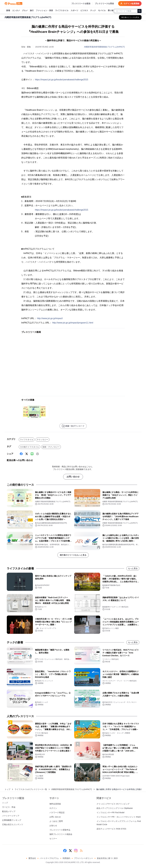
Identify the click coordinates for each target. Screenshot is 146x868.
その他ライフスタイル (29, 447)
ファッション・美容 (44, 11)
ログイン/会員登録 (130, 4)
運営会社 (32, 858)
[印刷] (37, 454)
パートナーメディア (11, 816)
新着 (8, 11)
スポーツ (74, 11)
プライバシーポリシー (84, 858)
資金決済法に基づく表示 (107, 858)
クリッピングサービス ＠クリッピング (113, 804)
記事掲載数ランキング (12, 820)
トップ (7, 789)
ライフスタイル (62, 11)
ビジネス (84, 11)
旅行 (32, 11)
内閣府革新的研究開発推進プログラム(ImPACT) (104, 47)
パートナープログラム (49, 858)
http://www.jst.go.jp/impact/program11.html (73, 323)
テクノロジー (43, 440)
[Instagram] (76, 851)
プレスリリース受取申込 (60, 830)
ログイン (53, 808)
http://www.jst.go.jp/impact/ (50, 318)
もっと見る (133, 568)
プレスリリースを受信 (104, 4)
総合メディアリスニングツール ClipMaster (115, 808)
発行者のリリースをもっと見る (73, 555)
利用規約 (66, 858)
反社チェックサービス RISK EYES (111, 829)
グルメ (25, 11)
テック (93, 11)
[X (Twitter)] (27, 454)
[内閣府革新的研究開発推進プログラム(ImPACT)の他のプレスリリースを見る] (130, 17)
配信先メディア (9, 811)
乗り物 (111, 11)
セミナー (53, 839)
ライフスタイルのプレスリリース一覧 (31, 789)
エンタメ (16, 11)
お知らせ (53, 826)
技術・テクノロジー (51, 447)
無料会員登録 (55, 804)
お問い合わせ (73, 477)
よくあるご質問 (56, 821)
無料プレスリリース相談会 (61, 834)
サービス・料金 (9, 807)
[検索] (139, 11)
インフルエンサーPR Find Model (110, 813)
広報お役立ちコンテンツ (13, 824)
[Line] (32, 454)
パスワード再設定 (57, 813)
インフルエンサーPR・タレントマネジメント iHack (119, 817)
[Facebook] (21, 454)
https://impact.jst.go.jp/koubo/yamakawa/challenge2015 (62, 80)
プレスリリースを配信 (81, 4)
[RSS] (81, 851)
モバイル (102, 11)
